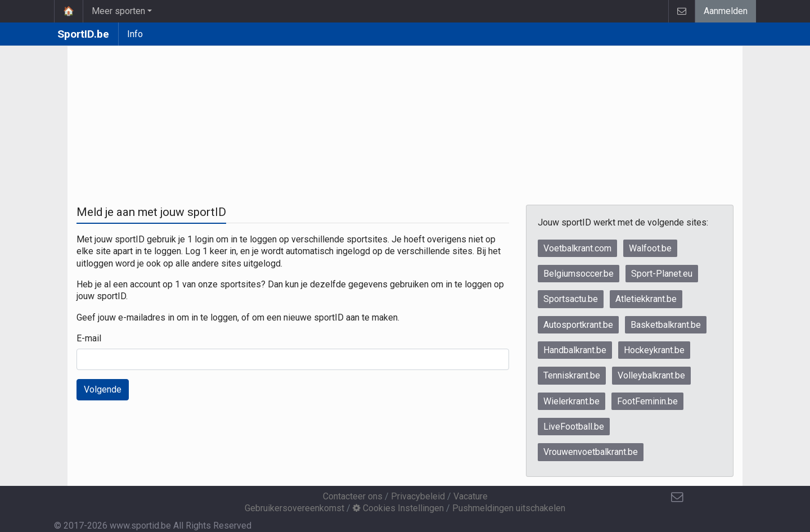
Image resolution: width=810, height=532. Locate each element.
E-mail (89, 338)
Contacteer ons (353, 496)
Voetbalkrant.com (577, 248)
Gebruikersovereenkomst (294, 508)
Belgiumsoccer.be (579, 274)
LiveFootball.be (574, 427)
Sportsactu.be (571, 299)
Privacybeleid (418, 496)
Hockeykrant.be (654, 350)
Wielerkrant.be (571, 401)
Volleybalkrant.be (651, 375)
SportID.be (83, 34)
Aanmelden (726, 11)
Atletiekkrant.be (646, 299)
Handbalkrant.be (575, 350)
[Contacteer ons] (677, 497)
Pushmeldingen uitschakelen (509, 508)
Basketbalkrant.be (666, 325)
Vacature (471, 496)
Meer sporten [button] (118, 11)
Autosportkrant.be (578, 325)
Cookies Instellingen (398, 508)
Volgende (103, 389)
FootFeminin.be (647, 401)
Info (135, 34)
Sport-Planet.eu (662, 274)
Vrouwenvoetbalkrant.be (591, 452)
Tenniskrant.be (572, 375)
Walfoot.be (650, 248)
